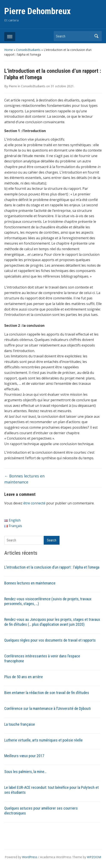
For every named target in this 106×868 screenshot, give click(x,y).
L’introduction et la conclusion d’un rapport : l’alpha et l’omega (52, 567)
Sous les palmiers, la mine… (25, 772)
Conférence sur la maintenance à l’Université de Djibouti (48, 708)
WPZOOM (94, 857)
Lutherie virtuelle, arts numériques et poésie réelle (43, 740)
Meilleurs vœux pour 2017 (24, 756)
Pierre (13, 86)
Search (96, 36)
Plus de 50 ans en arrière (24, 677)
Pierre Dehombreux (37, 11)
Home (9, 50)
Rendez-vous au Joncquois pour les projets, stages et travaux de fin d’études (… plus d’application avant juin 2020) (52, 622)
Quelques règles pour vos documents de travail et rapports (50, 640)
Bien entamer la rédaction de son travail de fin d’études (47, 693)
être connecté (34, 503)
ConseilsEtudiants (28, 50)
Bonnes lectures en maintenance (30, 583)
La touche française (20, 724)
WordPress (30, 857)
